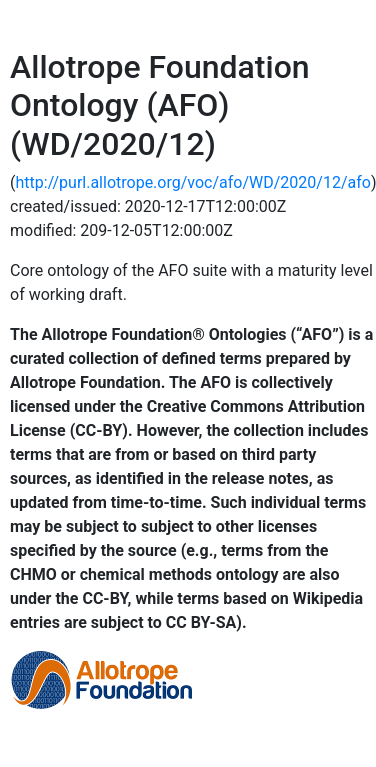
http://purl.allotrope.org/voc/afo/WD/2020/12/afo (192, 182)
